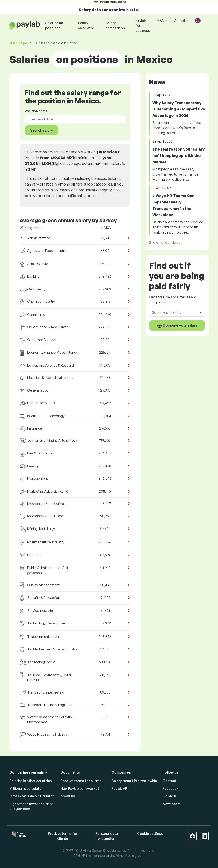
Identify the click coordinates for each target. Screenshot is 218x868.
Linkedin (169, 796)
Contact (169, 781)
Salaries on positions (54, 25)
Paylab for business (143, 25)
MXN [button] (161, 20)
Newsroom (171, 804)
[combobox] (72, 119)
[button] (199, 21)
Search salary (42, 130)
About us (68, 796)
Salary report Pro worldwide (134, 781)
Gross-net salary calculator (32, 796)
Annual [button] (180, 20)
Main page (18, 43)
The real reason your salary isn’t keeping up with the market (179, 155)
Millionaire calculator (26, 788)
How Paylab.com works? (80, 788)
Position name (36, 111)
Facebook (171, 788)
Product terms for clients (81, 781)
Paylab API (120, 788)
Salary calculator (86, 25)
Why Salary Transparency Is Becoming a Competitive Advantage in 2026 (179, 109)
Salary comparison (115, 25)
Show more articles (165, 242)
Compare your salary (177, 326)
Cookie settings (150, 833)
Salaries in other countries (31, 781)
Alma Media (125, 856)
